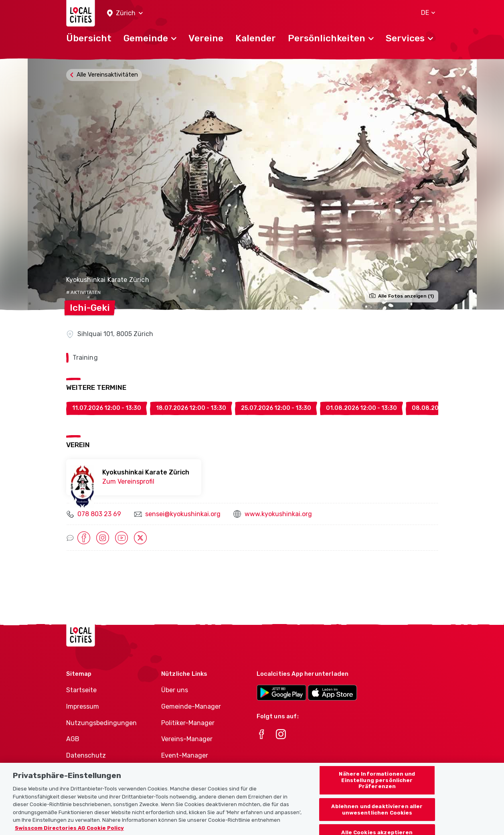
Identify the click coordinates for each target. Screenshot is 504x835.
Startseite (81, 690)
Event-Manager (185, 755)
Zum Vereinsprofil (128, 481)
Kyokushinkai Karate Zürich (108, 280)
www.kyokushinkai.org (278, 514)
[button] (125, 13)
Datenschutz (86, 755)
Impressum (83, 706)
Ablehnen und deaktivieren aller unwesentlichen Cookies (377, 817)
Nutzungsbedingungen (101, 723)
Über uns (175, 690)
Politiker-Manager (188, 723)
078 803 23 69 (99, 514)
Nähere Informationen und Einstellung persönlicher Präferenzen (377, 787)
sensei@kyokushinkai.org (183, 514)
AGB (73, 739)
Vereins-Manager (187, 739)
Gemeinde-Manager (191, 706)
